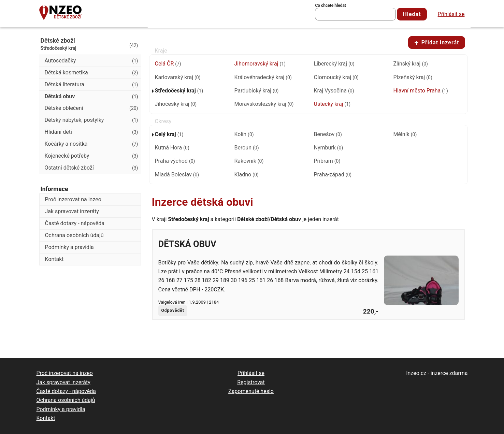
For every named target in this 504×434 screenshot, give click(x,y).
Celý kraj (169, 134)
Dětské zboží (68, 17)
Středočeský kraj (179, 91)
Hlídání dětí (91, 132)
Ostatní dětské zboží (91, 168)
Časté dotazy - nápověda (75, 223)
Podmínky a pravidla (69, 247)
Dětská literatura (91, 85)
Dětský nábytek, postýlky (91, 120)
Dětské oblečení (91, 108)
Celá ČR (168, 64)
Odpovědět (173, 310)
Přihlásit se (451, 14)
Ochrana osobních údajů (74, 235)
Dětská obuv (187, 244)
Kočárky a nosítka (91, 144)
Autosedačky (91, 61)
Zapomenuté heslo (251, 391)
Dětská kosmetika (91, 73)
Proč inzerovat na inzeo (73, 199)
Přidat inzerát (437, 42)
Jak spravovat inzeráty (72, 211)
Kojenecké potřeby (91, 156)
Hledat (412, 14)
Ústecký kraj (332, 104)
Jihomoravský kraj (260, 64)
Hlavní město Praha (421, 91)
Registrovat (251, 382)
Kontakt (54, 259)
